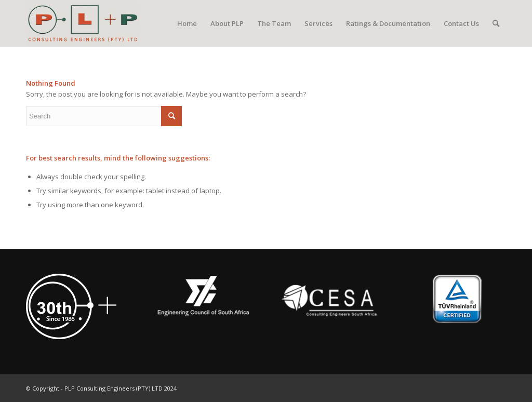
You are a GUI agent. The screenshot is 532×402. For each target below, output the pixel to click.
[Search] (496, 23)
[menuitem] (187, 23)
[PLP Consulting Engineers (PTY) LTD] (83, 23)
